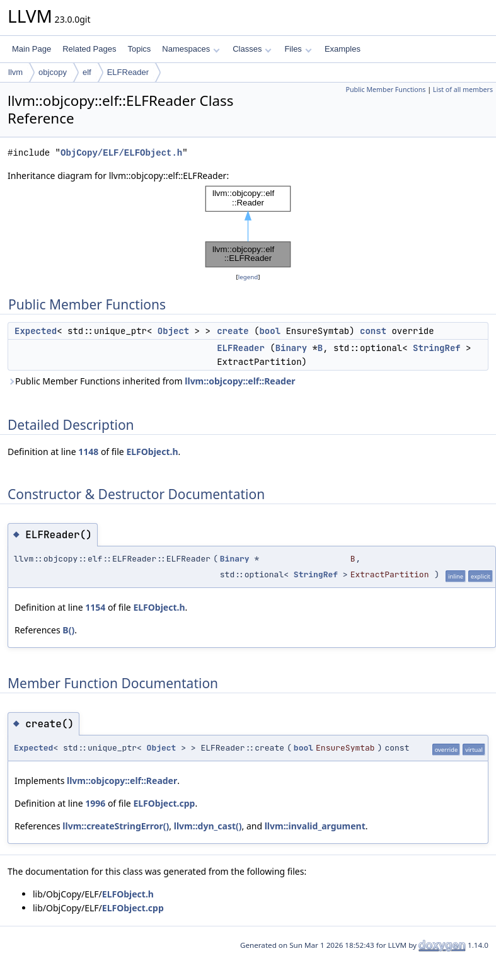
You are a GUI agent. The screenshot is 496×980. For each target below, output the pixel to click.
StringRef (437, 348)
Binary (291, 348)
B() (68, 630)
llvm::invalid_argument (315, 826)
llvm (15, 72)
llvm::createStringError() (116, 826)
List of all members (463, 89)
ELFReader (128, 72)
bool (270, 331)
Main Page (32, 49)
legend (248, 277)
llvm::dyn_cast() (208, 826)
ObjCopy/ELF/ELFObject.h (121, 153)
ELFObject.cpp (164, 803)
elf (87, 72)
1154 (95, 607)
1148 (88, 452)
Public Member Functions (385, 89)
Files (298, 49)
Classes (252, 49)
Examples (343, 49)
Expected (36, 331)
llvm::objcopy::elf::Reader (240, 381)
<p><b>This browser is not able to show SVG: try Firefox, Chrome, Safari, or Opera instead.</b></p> (248, 227)
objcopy (53, 72)
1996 (95, 803)
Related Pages (89, 49)
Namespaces (191, 49)
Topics (139, 49)
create (233, 331)
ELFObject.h (152, 452)
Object (173, 331)
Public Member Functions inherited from (152, 381)
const (373, 331)
